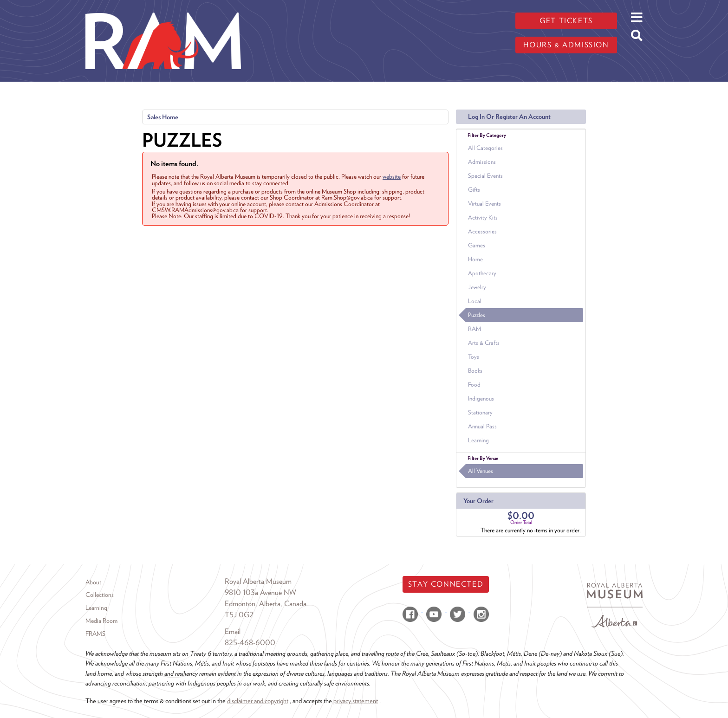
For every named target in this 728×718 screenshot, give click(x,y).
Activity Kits (483, 217)
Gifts (474, 190)
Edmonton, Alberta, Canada (266, 604)
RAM (474, 329)
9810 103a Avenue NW (260, 592)
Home (475, 259)
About (93, 582)
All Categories (485, 148)
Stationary (480, 412)
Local (475, 301)
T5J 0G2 (239, 615)
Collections (100, 595)
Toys (474, 357)
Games (477, 245)
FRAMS (95, 634)
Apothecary (482, 273)
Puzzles (477, 315)
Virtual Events (484, 204)
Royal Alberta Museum (258, 581)
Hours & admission (566, 45)
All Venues (481, 471)
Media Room (101, 621)
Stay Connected (446, 584)
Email (233, 631)
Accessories (482, 231)
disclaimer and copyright (258, 701)
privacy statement (356, 701)
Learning (478, 440)
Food (474, 385)
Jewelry (477, 287)
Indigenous (481, 398)
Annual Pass (482, 426)
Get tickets (566, 21)
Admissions (482, 162)
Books (475, 371)
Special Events (485, 176)
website (392, 176)
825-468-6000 (250, 643)
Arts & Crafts (484, 343)
